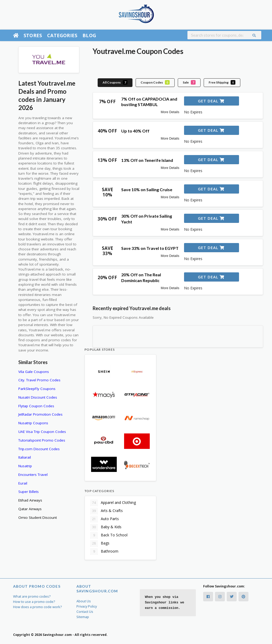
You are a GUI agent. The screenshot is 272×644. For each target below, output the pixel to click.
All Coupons (115, 82)
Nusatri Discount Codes (38, 397)
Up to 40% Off (135, 131)
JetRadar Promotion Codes (40, 414)
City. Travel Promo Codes (39, 380)
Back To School (109, 535)
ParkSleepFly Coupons (37, 389)
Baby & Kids (106, 527)
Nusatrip (25, 466)
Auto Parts (104, 519)
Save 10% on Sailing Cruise (147, 189)
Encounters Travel (33, 475)
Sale (189, 82)
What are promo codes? (32, 596)
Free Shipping (222, 82)
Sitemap (83, 617)
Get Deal (211, 101)
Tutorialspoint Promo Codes (42, 440)
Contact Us (85, 612)
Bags (100, 543)
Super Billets (29, 492)
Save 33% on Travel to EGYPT (150, 248)
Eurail (23, 483)
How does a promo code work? (38, 607)
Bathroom (104, 552)
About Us (84, 601)
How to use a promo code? (34, 602)
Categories (62, 35)
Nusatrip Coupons (33, 423)
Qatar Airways (30, 509)
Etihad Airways (30, 500)
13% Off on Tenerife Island (147, 160)
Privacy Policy (87, 606)
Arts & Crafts (106, 511)
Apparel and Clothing (113, 503)
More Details (170, 112)
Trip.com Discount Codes (39, 449)
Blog (89, 35)
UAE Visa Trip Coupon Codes (42, 432)
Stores (33, 35)
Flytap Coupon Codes (36, 406)
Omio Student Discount (38, 518)
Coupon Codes (155, 82)
